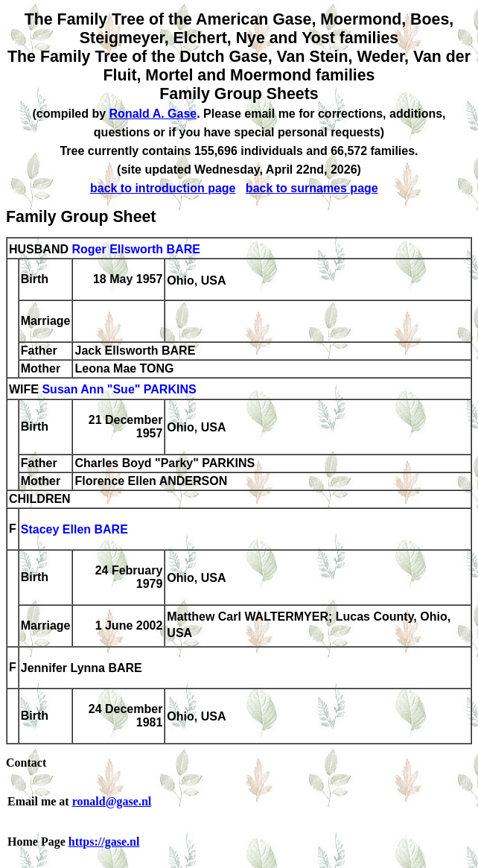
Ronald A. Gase (153, 114)
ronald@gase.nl (112, 801)
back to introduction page (163, 188)
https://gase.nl (104, 842)
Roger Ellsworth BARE (136, 249)
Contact (26, 763)
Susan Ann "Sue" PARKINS (119, 390)
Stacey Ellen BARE (74, 530)
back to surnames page (312, 188)
